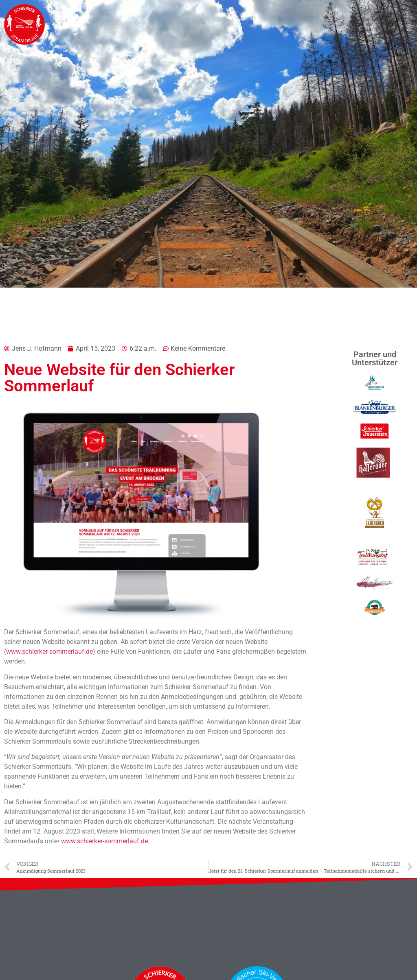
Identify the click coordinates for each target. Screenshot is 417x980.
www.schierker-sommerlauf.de (49, 652)
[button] (280, 22)
